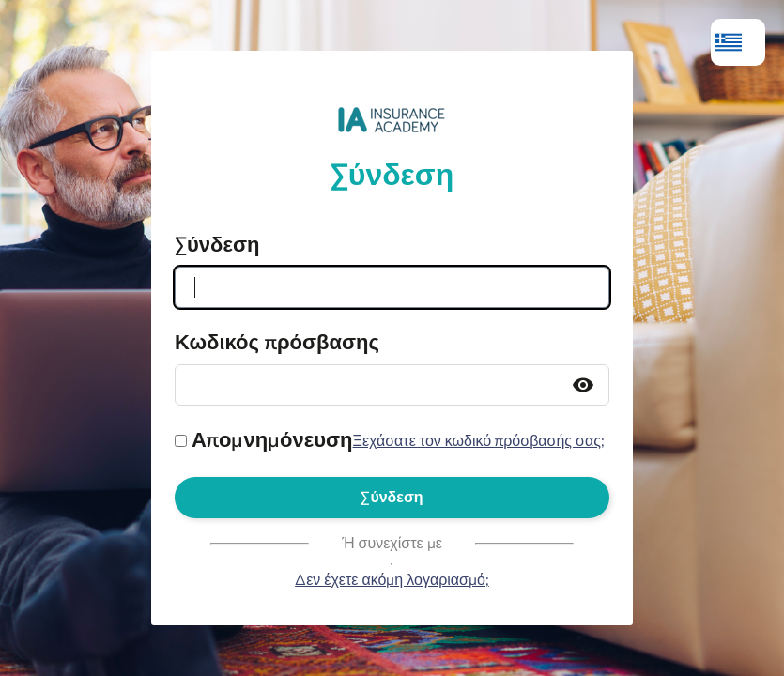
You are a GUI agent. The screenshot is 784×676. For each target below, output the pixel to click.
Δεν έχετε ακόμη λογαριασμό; (392, 580)
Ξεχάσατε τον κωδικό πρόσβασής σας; (478, 441)
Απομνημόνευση (272, 440)
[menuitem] (738, 42)
